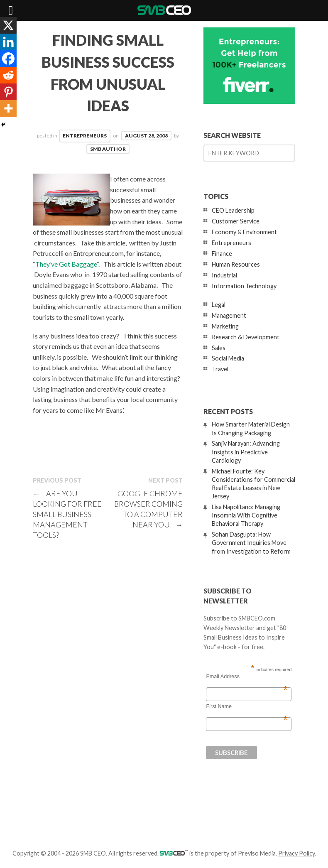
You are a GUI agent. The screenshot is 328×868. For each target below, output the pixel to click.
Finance (222, 254)
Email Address (247, 677)
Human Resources (236, 264)
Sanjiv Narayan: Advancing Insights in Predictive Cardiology (246, 452)
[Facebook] (8, 59)
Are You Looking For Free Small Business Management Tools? (67, 514)
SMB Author (108, 149)
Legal (219, 305)
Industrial (224, 275)
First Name (247, 706)
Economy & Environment (244, 232)
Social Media (228, 358)
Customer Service (236, 221)
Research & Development (246, 337)
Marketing (225, 326)
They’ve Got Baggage (66, 264)
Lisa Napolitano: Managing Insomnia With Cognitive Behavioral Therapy (246, 515)
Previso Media (257, 853)
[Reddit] (8, 75)
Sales (219, 348)
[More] (8, 108)
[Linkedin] (8, 42)
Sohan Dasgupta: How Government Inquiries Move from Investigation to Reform (251, 543)
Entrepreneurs (85, 136)
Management (229, 315)
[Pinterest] (8, 92)
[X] (8, 25)
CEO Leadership (233, 210)
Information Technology (244, 286)
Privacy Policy (296, 853)
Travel (220, 369)
